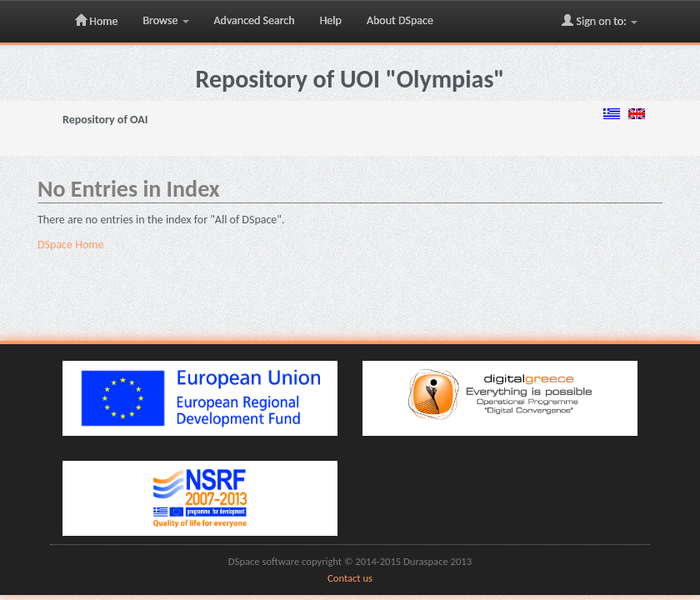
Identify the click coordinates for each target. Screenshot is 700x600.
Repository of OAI (105, 120)
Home (96, 21)
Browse (165, 20)
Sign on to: (600, 21)
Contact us (350, 578)
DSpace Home (70, 245)
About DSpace (400, 20)
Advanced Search (255, 20)
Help (331, 20)
